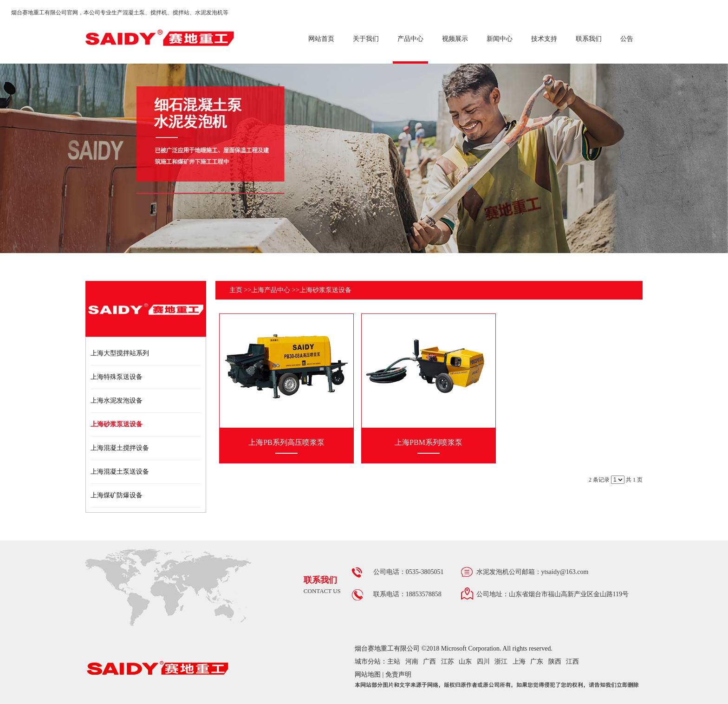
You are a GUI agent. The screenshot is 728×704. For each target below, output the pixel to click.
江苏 (448, 662)
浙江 (501, 662)
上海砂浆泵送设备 (325, 290)
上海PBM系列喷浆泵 (429, 442)
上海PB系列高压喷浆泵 (286, 442)
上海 (519, 662)
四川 (483, 662)
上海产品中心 (271, 290)
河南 (412, 662)
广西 (429, 662)
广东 (537, 662)
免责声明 (398, 675)
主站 (394, 662)
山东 (465, 662)
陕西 (555, 662)
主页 (236, 290)
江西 (572, 662)
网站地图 (368, 675)
